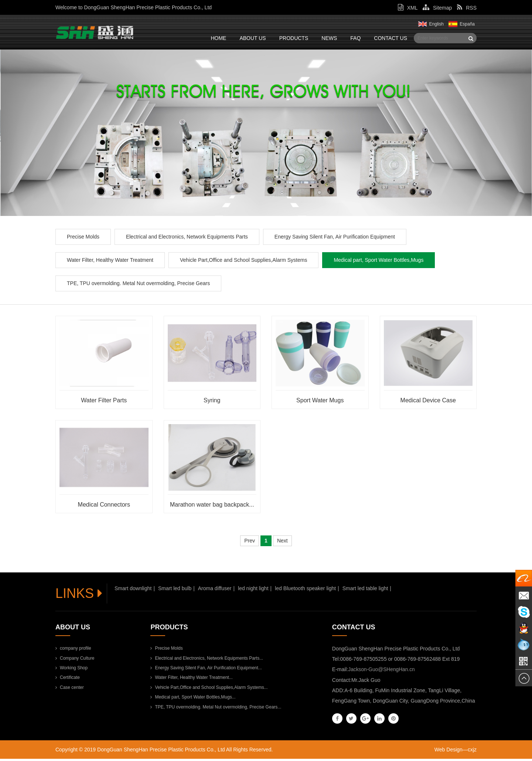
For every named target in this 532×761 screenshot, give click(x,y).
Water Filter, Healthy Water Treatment (110, 262)
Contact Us (391, 38)
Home (218, 38)
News (329, 38)
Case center (70, 690)
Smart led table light (365, 591)
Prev (250, 543)
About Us (253, 38)
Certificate (68, 680)
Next (282, 543)
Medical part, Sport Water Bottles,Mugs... (193, 700)
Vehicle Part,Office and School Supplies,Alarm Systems (243, 262)
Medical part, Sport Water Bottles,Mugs (378, 262)
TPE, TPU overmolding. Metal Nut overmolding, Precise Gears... (216, 709)
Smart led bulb (175, 591)
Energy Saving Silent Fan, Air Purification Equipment (335, 239)
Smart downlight (133, 591)
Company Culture (75, 660)
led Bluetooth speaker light (305, 591)
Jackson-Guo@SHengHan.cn (382, 672)
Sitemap (437, 8)
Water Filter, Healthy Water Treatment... (192, 680)
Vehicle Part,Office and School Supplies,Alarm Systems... (209, 690)
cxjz (472, 752)
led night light (253, 591)
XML (408, 8)
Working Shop (71, 670)
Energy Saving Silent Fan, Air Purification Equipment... (206, 670)
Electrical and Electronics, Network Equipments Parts (187, 239)
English (436, 24)
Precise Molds (83, 239)
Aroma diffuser (215, 591)
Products (294, 38)
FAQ (355, 38)
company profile (73, 651)
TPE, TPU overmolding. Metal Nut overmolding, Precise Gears (138, 285)
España (467, 24)
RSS (467, 8)
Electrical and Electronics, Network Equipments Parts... (207, 660)
